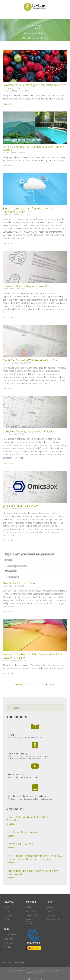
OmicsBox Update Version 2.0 (20, 506)
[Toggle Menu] (4, 17)
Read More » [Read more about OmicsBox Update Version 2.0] (8, 541)
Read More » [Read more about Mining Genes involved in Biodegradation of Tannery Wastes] (8, 166)
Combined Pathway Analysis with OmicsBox (29, 431)
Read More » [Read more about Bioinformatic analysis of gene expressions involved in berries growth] (8, 104)
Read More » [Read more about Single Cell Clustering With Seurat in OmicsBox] (8, 389)
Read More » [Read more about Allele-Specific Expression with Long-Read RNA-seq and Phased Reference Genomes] (12, 863)
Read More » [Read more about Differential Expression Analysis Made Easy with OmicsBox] (12, 878)
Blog (50, 902)
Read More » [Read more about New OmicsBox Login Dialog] (8, 612)
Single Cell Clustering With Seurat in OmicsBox (30, 360)
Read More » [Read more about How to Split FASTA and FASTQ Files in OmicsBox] (12, 824)
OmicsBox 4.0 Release (20, 844)
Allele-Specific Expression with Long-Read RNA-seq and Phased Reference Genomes (35, 857)
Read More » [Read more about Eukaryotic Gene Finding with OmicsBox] (8, 318)
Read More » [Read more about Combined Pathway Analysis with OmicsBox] (8, 463)
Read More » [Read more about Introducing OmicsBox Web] (12, 836)
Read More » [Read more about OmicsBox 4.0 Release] (12, 848)
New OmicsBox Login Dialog (20, 583)
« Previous (19, 685)
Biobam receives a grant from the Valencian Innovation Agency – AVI (28, 210)
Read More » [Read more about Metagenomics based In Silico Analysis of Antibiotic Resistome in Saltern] (8, 674)
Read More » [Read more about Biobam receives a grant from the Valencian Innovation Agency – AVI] (8, 243)
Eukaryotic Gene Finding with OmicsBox (26, 286)
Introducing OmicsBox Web (23, 832)
